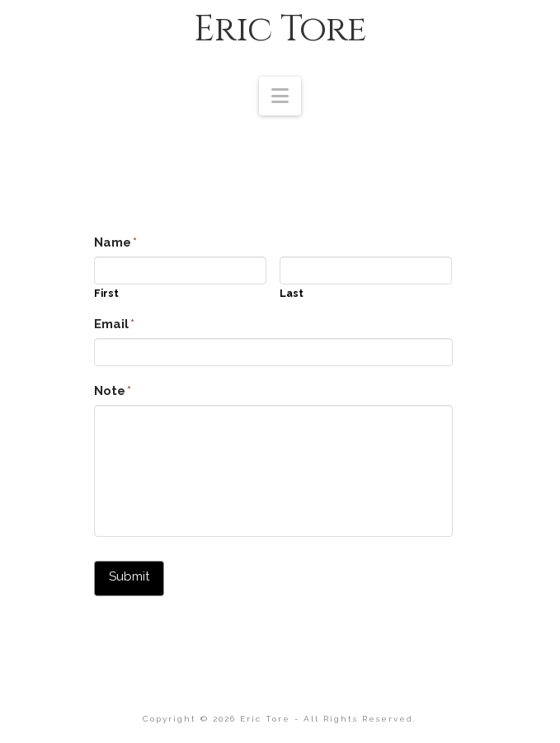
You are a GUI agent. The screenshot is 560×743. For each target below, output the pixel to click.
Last (292, 294)
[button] (280, 96)
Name (116, 242)
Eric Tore (280, 30)
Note (113, 391)
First (106, 294)
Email (115, 324)
